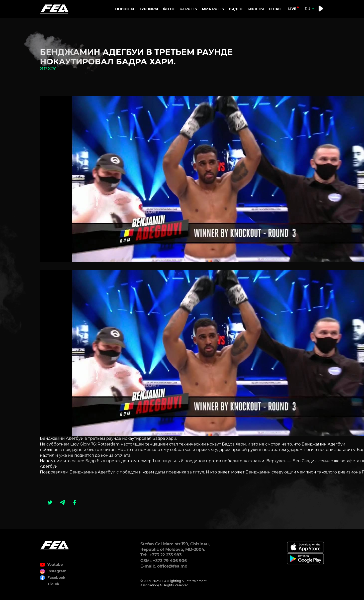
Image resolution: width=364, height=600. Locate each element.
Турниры (149, 9)
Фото (169, 9)
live (292, 9)
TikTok (53, 584)
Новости (125, 9)
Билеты (256, 9)
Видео (236, 9)
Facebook (56, 578)
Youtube (55, 565)
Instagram (57, 571)
